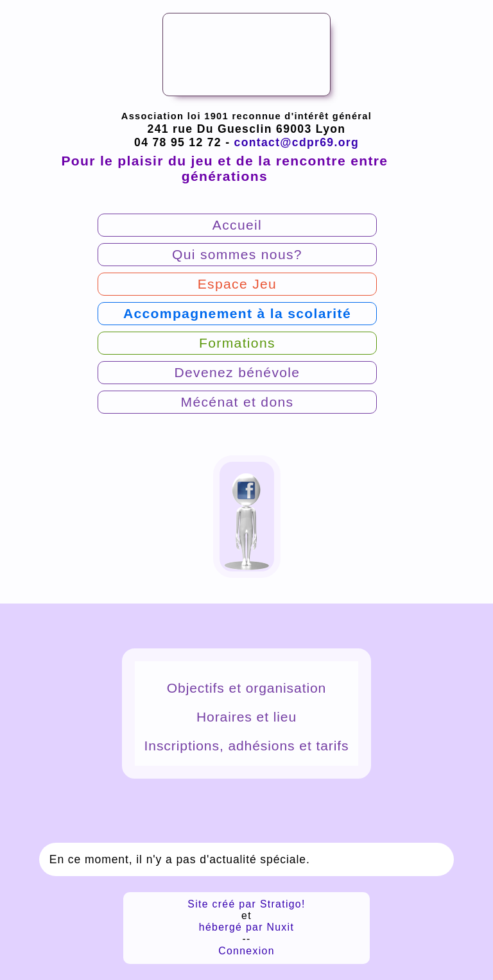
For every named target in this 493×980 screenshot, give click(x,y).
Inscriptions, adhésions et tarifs (247, 746)
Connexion (246, 951)
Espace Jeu (238, 284)
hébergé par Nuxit (246, 927)
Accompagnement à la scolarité (237, 313)
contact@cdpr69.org (297, 142)
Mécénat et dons (238, 402)
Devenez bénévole (237, 372)
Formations (237, 343)
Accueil (237, 225)
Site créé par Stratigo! (246, 904)
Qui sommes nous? (237, 254)
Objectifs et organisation (246, 688)
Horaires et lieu (246, 717)
